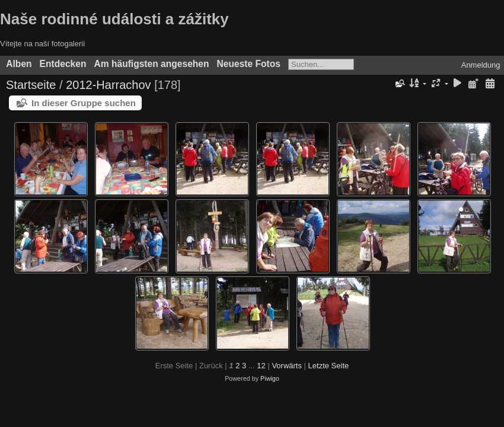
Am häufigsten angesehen (151, 64)
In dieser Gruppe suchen (84, 103)
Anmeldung (481, 65)
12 (261, 366)
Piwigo (270, 378)
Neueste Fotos (249, 64)
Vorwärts (287, 366)
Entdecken (63, 64)
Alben (19, 64)
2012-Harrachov (108, 85)
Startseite (31, 85)
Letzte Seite (329, 366)
